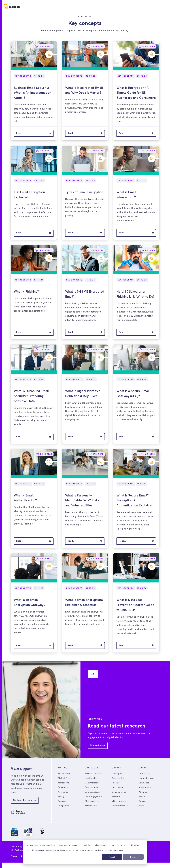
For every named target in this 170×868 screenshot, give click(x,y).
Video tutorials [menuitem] (119, 803)
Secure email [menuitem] (64, 774)
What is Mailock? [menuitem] (120, 808)
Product (31, 6)
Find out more (98, 746)
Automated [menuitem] (63, 793)
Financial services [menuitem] (94, 774)
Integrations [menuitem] (64, 808)
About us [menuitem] (143, 793)
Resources (67, 6)
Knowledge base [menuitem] (147, 779)
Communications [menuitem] (93, 784)
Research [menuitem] (117, 798)
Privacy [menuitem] (14, 857)
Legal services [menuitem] (92, 779)
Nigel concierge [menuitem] (93, 803)
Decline (133, 857)
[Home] (12, 7)
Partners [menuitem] (143, 798)
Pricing (84, 6)
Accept (112, 857)
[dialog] (85, 852)
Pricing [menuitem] (61, 798)
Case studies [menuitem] (118, 779)
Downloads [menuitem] (144, 784)
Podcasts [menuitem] (116, 784)
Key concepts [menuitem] (119, 789)
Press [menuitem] (142, 808)
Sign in (143, 6)
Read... (20, 133)
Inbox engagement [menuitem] (94, 798)
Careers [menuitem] (143, 803)
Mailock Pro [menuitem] (64, 784)
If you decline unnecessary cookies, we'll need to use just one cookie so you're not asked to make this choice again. (75, 850)
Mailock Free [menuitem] (64, 779)
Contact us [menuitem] (144, 774)
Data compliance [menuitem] (93, 793)
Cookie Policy (134, 845)
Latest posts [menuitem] (118, 774)
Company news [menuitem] (119, 793)
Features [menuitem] (62, 803)
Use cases (48, 6)
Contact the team (23, 801)
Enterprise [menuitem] (63, 789)
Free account (159, 6)
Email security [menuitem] (92, 789)
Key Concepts (23, 76)
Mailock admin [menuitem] (146, 789)
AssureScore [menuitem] (91, 808)
